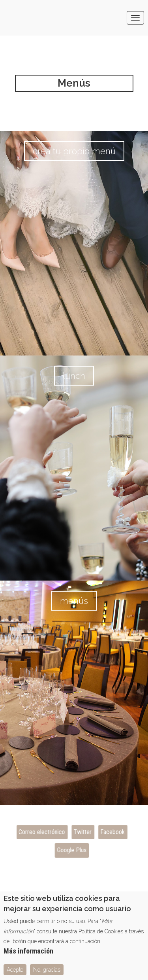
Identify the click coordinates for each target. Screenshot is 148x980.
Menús (74, 601)
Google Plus (71, 850)
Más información (28, 955)
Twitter (82, 832)
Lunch (74, 376)
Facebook (112, 832)
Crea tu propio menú (74, 151)
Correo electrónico (42, 832)
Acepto (15, 974)
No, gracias (47, 974)
